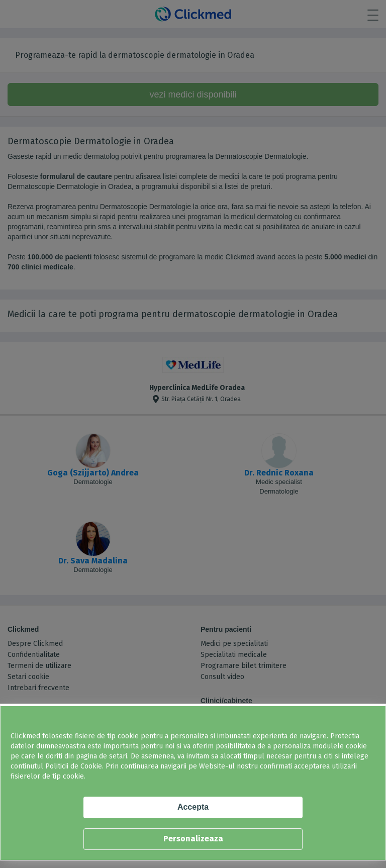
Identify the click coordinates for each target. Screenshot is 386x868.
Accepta (193, 807)
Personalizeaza (193, 839)
